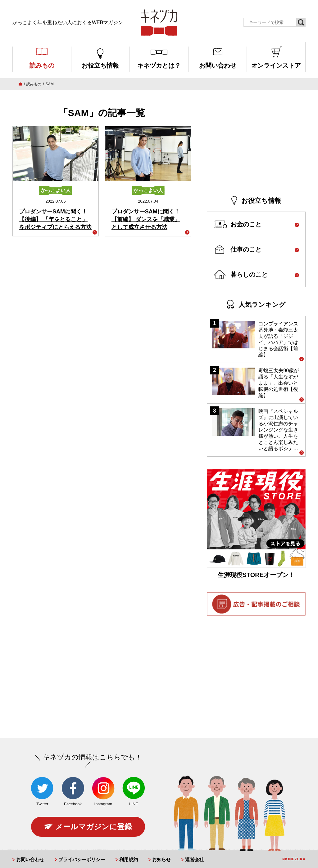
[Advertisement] (256, 145)
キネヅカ (159, 22)
